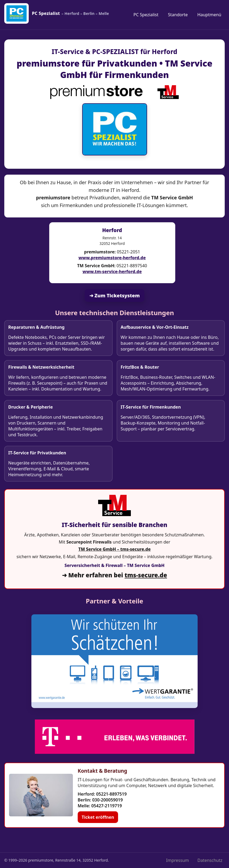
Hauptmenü (209, 15)
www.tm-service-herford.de (112, 271)
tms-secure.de (146, 575)
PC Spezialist (146, 15)
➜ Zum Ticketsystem (115, 295)
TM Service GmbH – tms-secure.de (115, 549)
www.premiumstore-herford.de (112, 258)
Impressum (178, 860)
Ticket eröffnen (98, 817)
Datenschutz (210, 860)
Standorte (178, 15)
